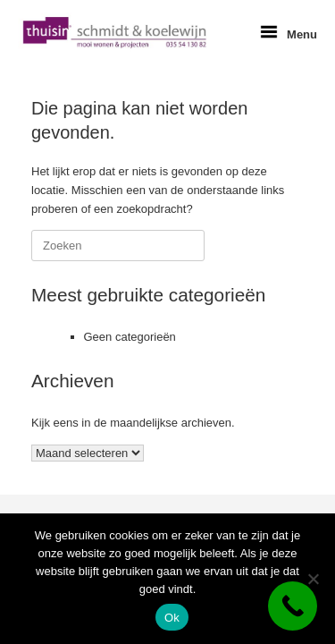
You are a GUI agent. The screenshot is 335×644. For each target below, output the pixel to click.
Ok (172, 618)
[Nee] (313, 579)
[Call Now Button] (293, 606)
